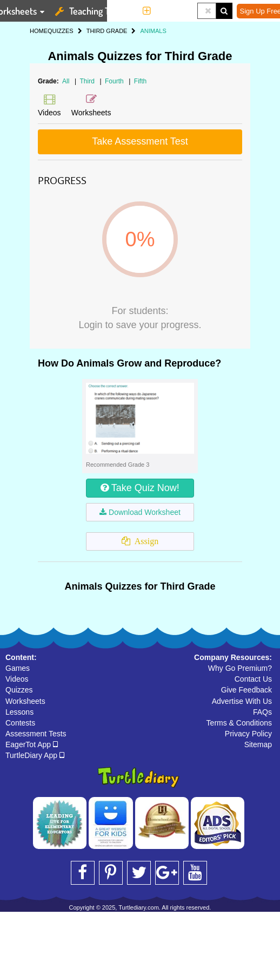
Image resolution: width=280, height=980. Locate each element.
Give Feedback (246, 690)
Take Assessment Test (140, 141)
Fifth (140, 81)
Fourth (115, 81)
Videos (17, 679)
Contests (20, 723)
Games (18, 668)
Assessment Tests (36, 734)
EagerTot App (32, 744)
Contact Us (253, 679)
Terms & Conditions (239, 723)
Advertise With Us (242, 701)
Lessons (19, 712)
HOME (39, 31)
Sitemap (258, 744)
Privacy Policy (248, 734)
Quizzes (19, 690)
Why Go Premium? (240, 668)
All (66, 81)
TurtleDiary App (35, 755)
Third (88, 81)
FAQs (262, 712)
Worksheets (25, 701)
